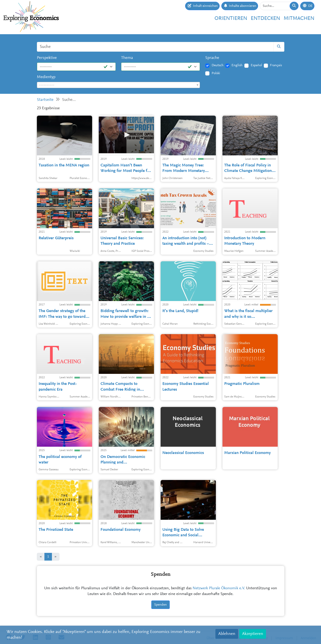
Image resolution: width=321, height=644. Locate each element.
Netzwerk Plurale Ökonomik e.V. (219, 588)
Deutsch (218, 65)
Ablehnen (227, 634)
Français (276, 65)
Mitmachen (299, 19)
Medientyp (46, 77)
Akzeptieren (253, 634)
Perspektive (47, 58)
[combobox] (119, 85)
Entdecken (265, 19)
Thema (127, 58)
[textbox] (119, 85)
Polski (216, 73)
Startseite (45, 100)
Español (256, 65)
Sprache (212, 58)
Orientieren (231, 19)
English (237, 65)
